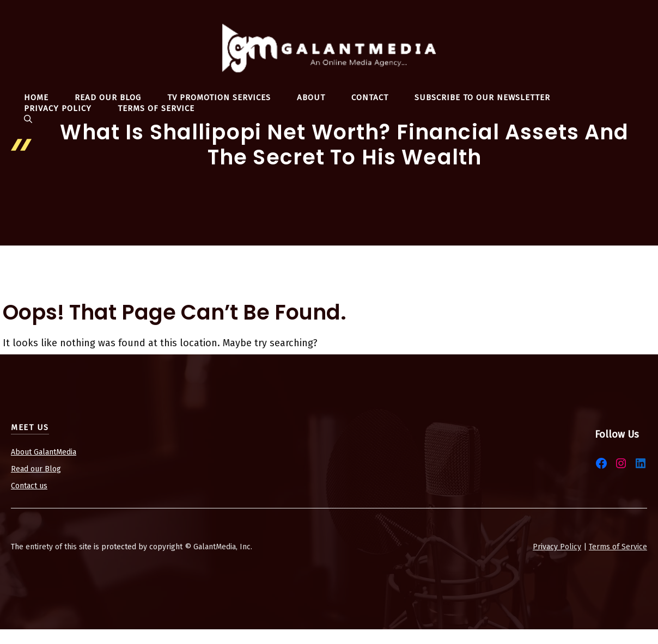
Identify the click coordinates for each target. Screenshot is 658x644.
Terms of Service (618, 547)
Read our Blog (36, 469)
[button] (28, 119)
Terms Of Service (156, 108)
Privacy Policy (58, 108)
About (311, 97)
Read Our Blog (108, 97)
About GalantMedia (44, 452)
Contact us (29, 486)
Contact (370, 97)
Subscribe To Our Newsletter (482, 97)
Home (36, 97)
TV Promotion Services (219, 97)
